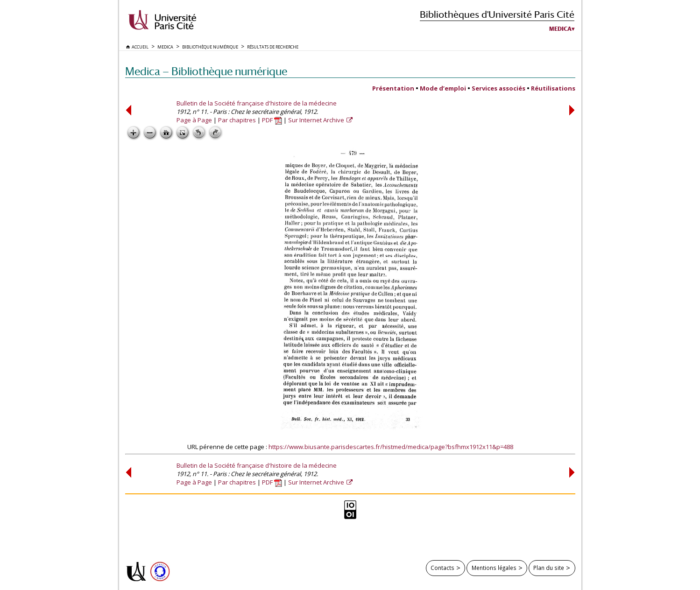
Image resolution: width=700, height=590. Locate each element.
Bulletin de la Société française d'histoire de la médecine (257, 103)
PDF (272, 120)
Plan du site (549, 568)
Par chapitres (237, 120)
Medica (560, 29)
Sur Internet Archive (317, 120)
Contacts (442, 568)
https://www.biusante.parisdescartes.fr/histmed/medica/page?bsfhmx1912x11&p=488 (391, 447)
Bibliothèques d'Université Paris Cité (497, 14)
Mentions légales (494, 568)
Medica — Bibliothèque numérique (206, 71)
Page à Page (194, 120)
